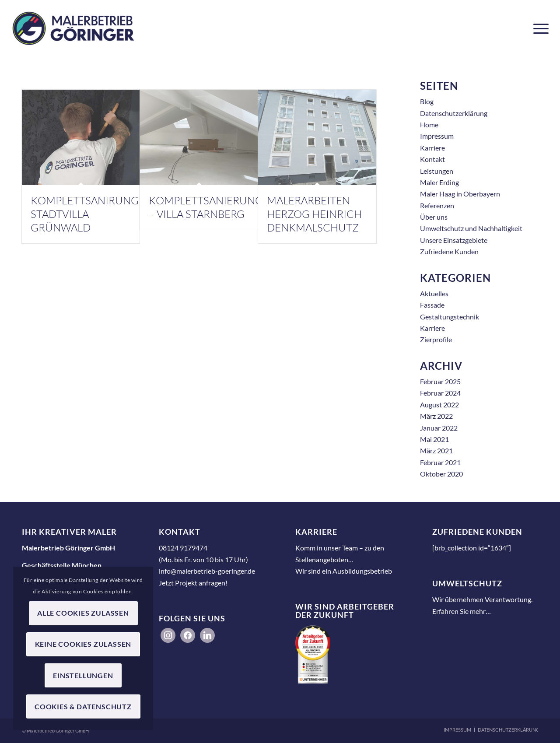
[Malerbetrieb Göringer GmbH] (73, 28)
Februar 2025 (440, 381)
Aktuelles (434, 293)
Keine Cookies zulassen (83, 644)
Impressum (437, 136)
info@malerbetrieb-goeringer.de (207, 571)
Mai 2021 (434, 439)
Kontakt (432, 159)
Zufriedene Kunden (449, 251)
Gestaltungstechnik (450, 317)
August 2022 (439, 405)
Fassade (432, 305)
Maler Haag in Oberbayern (460, 194)
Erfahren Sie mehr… (462, 611)
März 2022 (436, 416)
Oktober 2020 (441, 474)
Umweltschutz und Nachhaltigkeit (471, 228)
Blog (427, 101)
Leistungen (437, 171)
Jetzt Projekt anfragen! (193, 583)
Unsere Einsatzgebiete (454, 240)
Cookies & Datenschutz (83, 706)
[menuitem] (538, 28)
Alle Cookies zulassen (83, 613)
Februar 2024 (440, 393)
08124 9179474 (183, 548)
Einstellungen (83, 675)
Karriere (432, 148)
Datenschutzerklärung (454, 113)
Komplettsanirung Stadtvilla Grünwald (85, 214)
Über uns (434, 217)
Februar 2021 (440, 462)
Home (429, 124)
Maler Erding (439, 182)
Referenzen (437, 205)
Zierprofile (436, 339)
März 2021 (436, 450)
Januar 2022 (439, 428)
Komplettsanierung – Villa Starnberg (206, 207)
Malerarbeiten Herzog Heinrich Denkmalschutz (314, 214)
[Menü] (538, 28)
